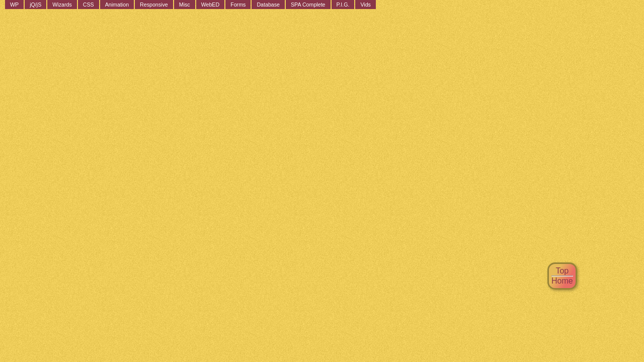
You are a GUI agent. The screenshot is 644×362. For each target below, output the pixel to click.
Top (562, 271)
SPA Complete (308, 5)
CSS (89, 5)
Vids (366, 5)
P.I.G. (343, 5)
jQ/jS (35, 5)
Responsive (154, 5)
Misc (185, 5)
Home (562, 281)
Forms (238, 5)
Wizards (62, 5)
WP (14, 5)
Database (268, 5)
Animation (117, 5)
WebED (211, 5)
